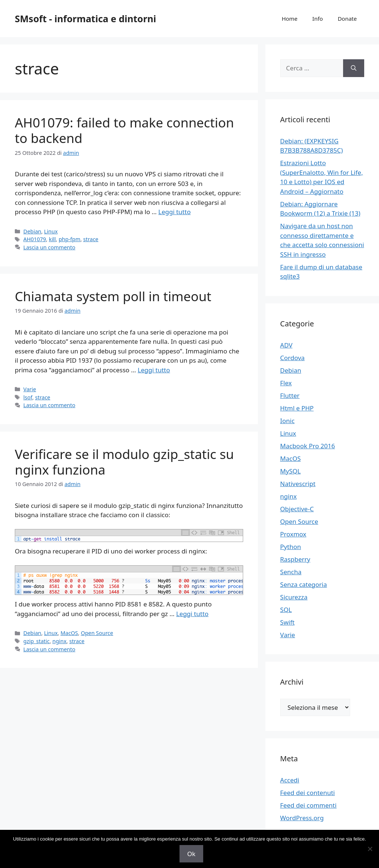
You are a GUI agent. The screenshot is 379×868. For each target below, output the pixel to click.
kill (52, 239)
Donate (347, 19)
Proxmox (293, 534)
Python (291, 547)
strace (91, 239)
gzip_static (36, 641)
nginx (60, 641)
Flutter (290, 395)
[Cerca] (354, 68)
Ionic (287, 421)
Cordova (292, 358)
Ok (191, 854)
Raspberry (295, 559)
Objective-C (297, 509)
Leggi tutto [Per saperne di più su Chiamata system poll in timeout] (154, 370)
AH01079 (35, 239)
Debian (32, 231)
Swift (287, 622)
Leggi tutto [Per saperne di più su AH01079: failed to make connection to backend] (175, 212)
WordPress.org (302, 818)
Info (318, 19)
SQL (286, 610)
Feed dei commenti (308, 805)
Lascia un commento (49, 247)
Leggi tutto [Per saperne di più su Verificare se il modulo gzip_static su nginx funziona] (192, 614)
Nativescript (298, 484)
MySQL (291, 471)
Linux (51, 231)
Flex (286, 383)
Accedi (290, 780)
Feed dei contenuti (308, 793)
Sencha (291, 572)
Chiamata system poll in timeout (113, 296)
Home (290, 19)
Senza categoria (303, 584)
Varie (30, 389)
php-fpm (69, 239)
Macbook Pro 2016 (308, 446)
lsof (28, 397)
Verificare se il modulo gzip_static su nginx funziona (124, 462)
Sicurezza (294, 597)
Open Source (97, 633)
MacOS (69, 633)
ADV (286, 345)
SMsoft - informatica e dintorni (85, 19)
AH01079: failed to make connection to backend (124, 130)
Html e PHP (297, 408)
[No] (370, 849)
